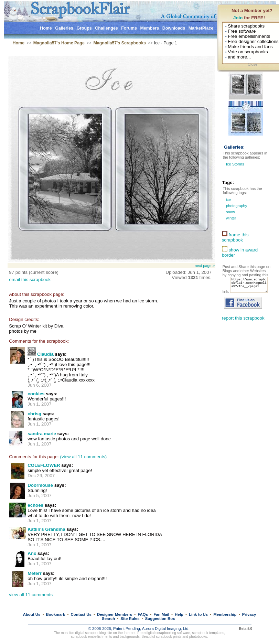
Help (179, 614)
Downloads (174, 28)
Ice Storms (235, 164)
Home (46, 28)
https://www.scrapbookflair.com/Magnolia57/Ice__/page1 (243, 291)
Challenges (106, 28)
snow (230, 212)
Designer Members (115, 614)
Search (108, 619)
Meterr (35, 573)
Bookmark (56, 614)
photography (236, 206)
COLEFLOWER (44, 465)
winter (230, 218)
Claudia (45, 354)
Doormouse (40, 485)
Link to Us (198, 614)
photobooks (198, 637)
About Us (32, 614)
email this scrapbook (30, 280)
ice (228, 200)
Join (238, 18)
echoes (35, 505)
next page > (205, 266)
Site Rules (130, 619)
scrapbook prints (169, 637)
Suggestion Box (160, 619)
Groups (84, 28)
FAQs (143, 614)
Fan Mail (161, 614)
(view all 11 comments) (83, 457)
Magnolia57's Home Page (59, 43)
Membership (225, 614)
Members (149, 28)
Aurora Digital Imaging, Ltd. (166, 629)
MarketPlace (201, 28)
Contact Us (81, 614)
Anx (32, 553)
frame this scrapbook (235, 237)
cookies (36, 394)
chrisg (34, 414)
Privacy (249, 614)
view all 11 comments (31, 595)
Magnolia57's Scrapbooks (120, 43)
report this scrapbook (243, 326)
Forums (129, 28)
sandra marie (42, 434)
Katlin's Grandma (46, 529)
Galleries (64, 28)
